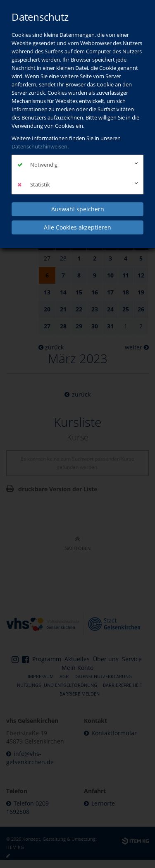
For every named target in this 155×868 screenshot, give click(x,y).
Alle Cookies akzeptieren (77, 227)
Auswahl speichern (78, 209)
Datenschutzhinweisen (39, 146)
